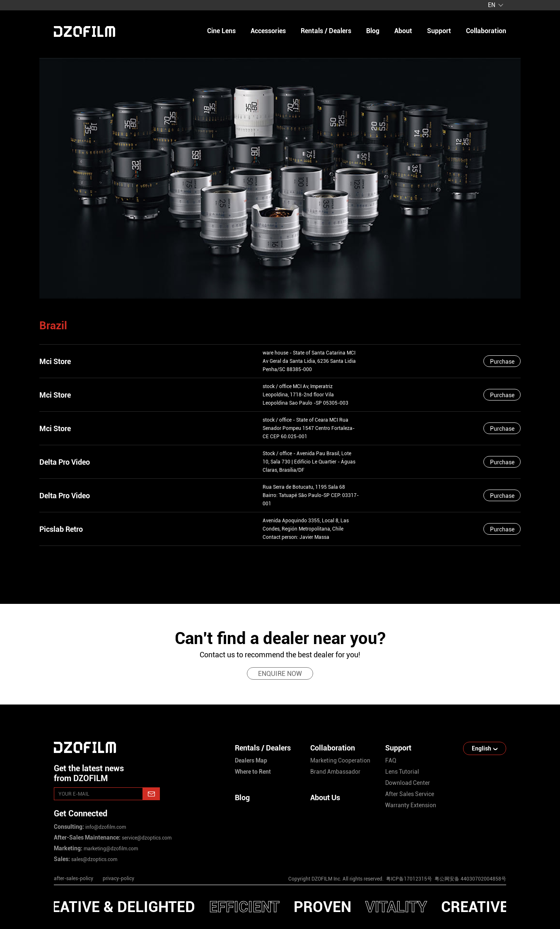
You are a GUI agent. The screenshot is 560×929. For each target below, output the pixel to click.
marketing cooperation (340, 760)
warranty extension (411, 805)
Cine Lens (221, 31)
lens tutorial (402, 772)
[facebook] (444, 856)
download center (408, 783)
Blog (242, 797)
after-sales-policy (74, 878)
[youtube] (418, 856)
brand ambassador (335, 772)
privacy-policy (118, 878)
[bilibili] (497, 856)
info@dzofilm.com (105, 827)
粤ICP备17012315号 (409, 879)
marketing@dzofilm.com (110, 849)
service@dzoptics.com (146, 838)
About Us (325, 797)
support (439, 31)
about (403, 31)
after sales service (410, 794)
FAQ (391, 760)
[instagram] (391, 856)
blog (373, 31)
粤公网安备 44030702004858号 (470, 879)
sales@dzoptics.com (94, 859)
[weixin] (471, 856)
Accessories (268, 31)
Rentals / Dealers (326, 31)
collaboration (486, 31)
